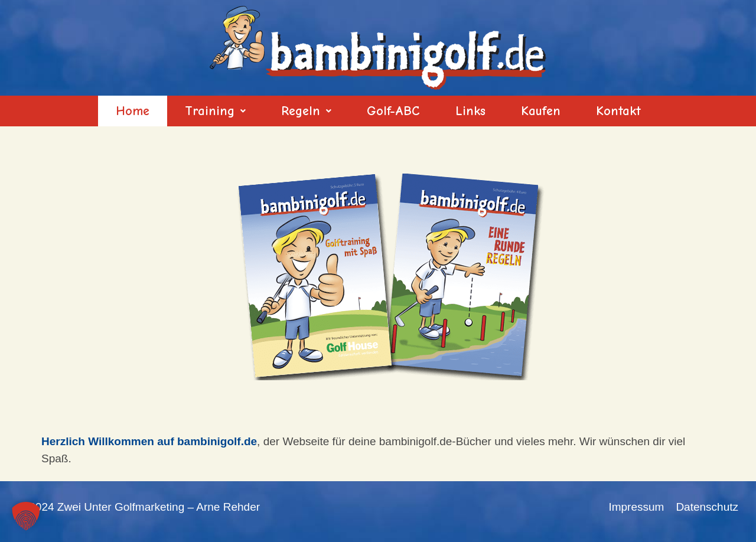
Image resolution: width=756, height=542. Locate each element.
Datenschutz (707, 507)
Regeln (306, 111)
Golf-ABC (393, 111)
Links (470, 111)
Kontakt (618, 111)
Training (215, 111)
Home (133, 111)
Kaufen (541, 111)
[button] (215, 111)
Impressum (636, 507)
